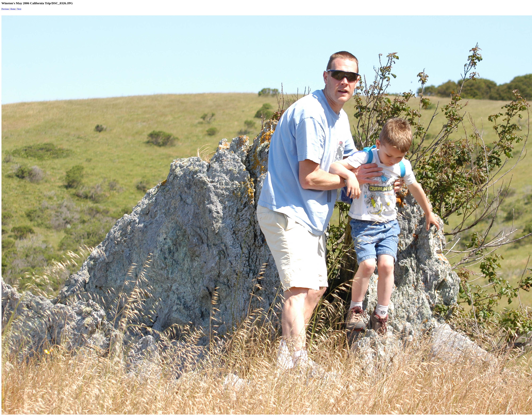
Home (13, 9)
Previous (5, 9)
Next (19, 9)
